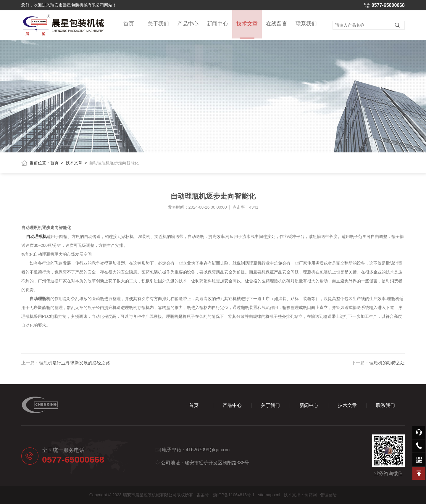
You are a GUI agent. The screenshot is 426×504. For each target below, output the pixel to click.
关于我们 (158, 24)
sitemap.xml (269, 495)
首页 (129, 24)
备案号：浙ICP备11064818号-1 (225, 495)
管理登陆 (328, 495)
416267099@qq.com (208, 450)
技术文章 (247, 31)
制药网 (311, 495)
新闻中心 (217, 24)
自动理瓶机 (36, 236)
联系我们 (306, 24)
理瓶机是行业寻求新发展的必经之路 (75, 363)
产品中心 (188, 24)
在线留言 (277, 24)
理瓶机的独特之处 (387, 363)
